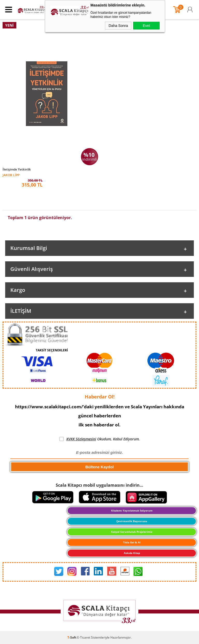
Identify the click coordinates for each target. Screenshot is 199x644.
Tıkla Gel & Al (132, 542)
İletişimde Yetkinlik (17, 169)
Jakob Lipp (11, 175)
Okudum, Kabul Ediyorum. (100, 439)
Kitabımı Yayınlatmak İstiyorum (132, 510)
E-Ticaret (84, 637)
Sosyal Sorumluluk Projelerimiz (132, 532)
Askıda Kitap (132, 553)
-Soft (72, 637)
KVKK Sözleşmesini (81, 439)
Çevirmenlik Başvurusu (132, 521)
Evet (146, 26)
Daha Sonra (118, 26)
